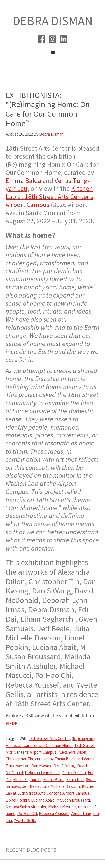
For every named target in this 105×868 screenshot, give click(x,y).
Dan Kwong (41, 766)
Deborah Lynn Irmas (42, 773)
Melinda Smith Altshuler (26, 807)
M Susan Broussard (73, 800)
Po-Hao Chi (27, 814)
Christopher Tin (19, 759)
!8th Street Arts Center (50, 738)
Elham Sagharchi (27, 780)
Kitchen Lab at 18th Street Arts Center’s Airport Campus (49, 197)
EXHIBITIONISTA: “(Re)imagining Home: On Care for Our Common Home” (48, 109)
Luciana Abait (43, 800)
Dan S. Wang (64, 766)
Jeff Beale (31, 786)
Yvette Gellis (25, 821)
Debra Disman (53, 21)
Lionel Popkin (17, 800)
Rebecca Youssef (54, 814)
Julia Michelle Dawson (61, 786)
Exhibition (75, 780)
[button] (53, 54)
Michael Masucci (62, 807)
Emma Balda (23, 181)
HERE (12, 724)
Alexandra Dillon (72, 752)
